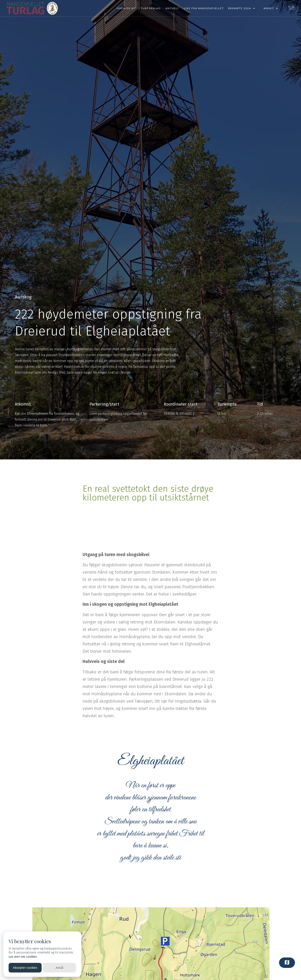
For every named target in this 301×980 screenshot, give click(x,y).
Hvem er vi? (126, 8)
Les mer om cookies (23, 957)
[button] (242, 8)
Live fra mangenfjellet (204, 8)
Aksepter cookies (25, 968)
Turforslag (151, 8)
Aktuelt (172, 8)
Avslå (59, 968)
